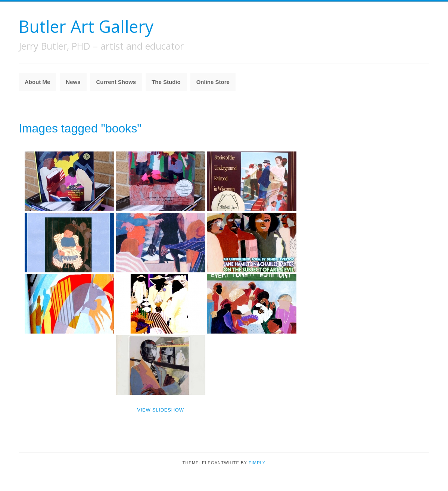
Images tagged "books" (80, 128)
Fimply (257, 463)
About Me (37, 82)
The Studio (166, 82)
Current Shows (116, 82)
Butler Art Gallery (86, 26)
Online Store (213, 82)
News (73, 82)
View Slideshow (160, 410)
